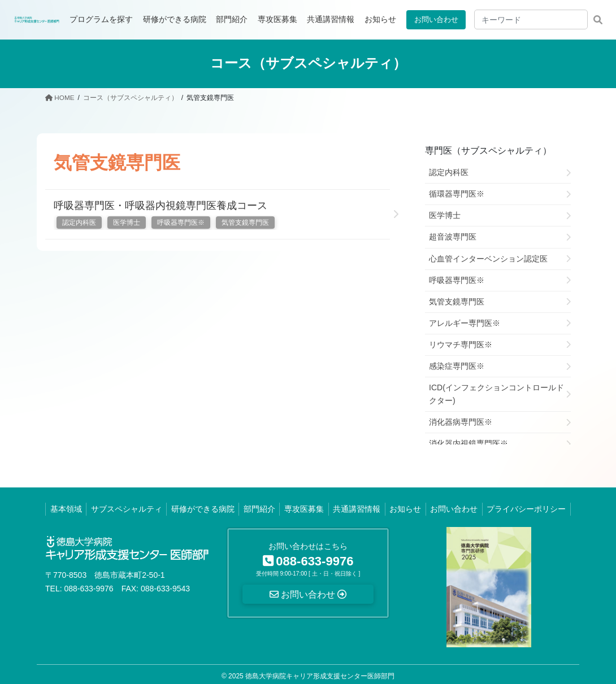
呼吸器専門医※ (181, 223)
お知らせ (405, 509)
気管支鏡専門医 (245, 223)
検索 (598, 19)
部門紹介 (259, 509)
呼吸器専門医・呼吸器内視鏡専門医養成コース (160, 205)
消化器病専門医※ (461, 422)
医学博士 (127, 223)
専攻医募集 (304, 509)
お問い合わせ (434, 19)
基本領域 (66, 509)
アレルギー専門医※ (465, 323)
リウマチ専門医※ (461, 344)
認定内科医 (79, 223)
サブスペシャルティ (127, 509)
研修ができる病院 (203, 509)
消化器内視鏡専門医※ (468, 443)
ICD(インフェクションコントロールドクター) (496, 394)
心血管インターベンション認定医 (488, 258)
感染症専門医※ (457, 365)
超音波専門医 (453, 237)
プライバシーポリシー (526, 509)
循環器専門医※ (457, 194)
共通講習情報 (357, 509)
